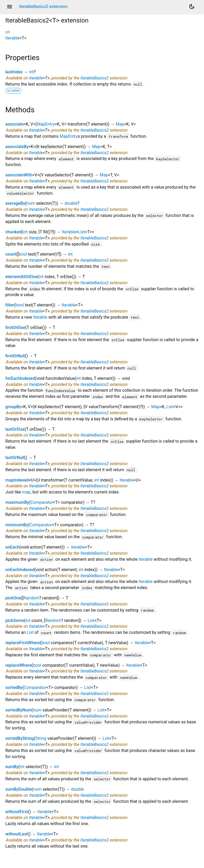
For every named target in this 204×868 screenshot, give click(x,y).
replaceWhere (18, 665)
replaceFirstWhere (23, 643)
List (82, 232)
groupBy (13, 407)
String (41, 738)
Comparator (42, 502)
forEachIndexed (20, 378)
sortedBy (14, 687)
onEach (12, 547)
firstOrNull (15, 356)
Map (120, 124)
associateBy (17, 147)
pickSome (15, 620)
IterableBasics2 (95, 78)
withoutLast (16, 834)
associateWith (19, 175)
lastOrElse (15, 429)
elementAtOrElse (21, 277)
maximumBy (17, 502)
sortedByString (20, 738)
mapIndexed (17, 480)
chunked (13, 232)
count (11, 254)
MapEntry (46, 124)
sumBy (12, 767)
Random (31, 598)
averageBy (15, 203)
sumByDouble (18, 789)
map (26, 492)
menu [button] (10, 7)
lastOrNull (15, 458)
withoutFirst (17, 812)
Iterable (12, 38)
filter (10, 305)
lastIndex (14, 72)
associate (14, 124)
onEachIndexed (20, 570)
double (71, 203)
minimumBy (17, 525)
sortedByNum (18, 710)
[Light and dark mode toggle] (192, 7)
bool (23, 254)
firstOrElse (15, 328)
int (31, 72)
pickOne (13, 598)
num (31, 203)
